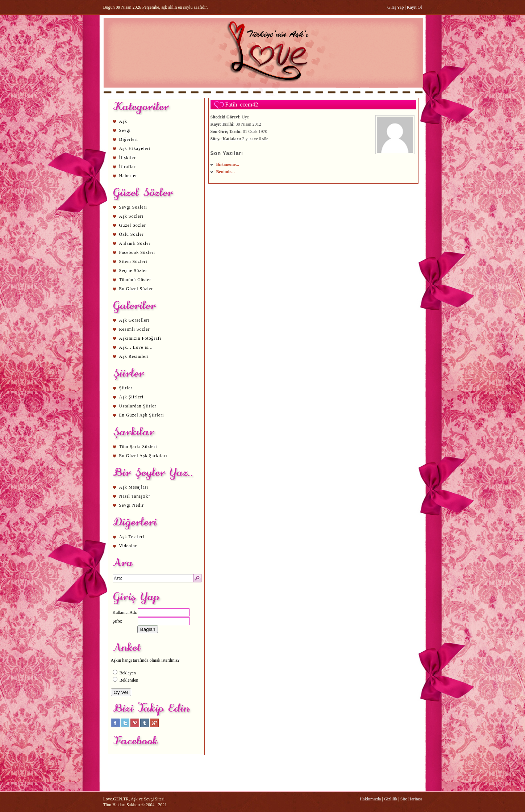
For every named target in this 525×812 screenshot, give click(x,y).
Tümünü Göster (135, 280)
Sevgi (125, 130)
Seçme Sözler (133, 271)
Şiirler (126, 388)
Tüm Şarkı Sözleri (138, 447)
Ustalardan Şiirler (138, 406)
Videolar (128, 546)
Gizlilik (391, 799)
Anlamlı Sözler (135, 243)
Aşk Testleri (132, 537)
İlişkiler (128, 158)
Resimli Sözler (135, 329)
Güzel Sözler (133, 225)
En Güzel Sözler (136, 289)
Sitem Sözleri (133, 261)
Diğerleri (129, 139)
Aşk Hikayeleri (135, 148)
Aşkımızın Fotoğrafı (140, 338)
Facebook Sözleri (137, 252)
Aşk (123, 121)
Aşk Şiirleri (132, 397)
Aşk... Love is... (136, 347)
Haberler (128, 176)
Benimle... (226, 172)
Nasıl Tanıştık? (135, 496)
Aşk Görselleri (134, 320)
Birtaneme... (228, 164)
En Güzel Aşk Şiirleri (142, 415)
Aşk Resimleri (134, 356)
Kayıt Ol (414, 7)
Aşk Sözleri (131, 216)
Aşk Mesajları (134, 487)
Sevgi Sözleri (133, 207)
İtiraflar (128, 167)
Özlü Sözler (132, 234)
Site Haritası (411, 799)
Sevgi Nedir (132, 505)
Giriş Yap (395, 7)
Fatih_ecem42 (242, 104)
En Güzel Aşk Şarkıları (143, 456)
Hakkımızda (370, 799)
